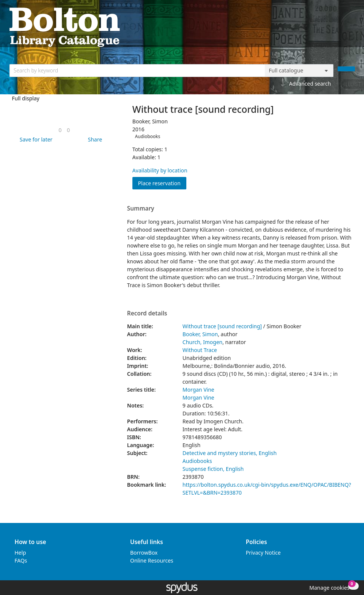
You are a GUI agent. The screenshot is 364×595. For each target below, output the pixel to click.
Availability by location (160, 170)
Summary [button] (141, 209)
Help (21, 553)
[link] (60, 130)
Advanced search (310, 84)
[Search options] (299, 71)
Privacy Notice (263, 553)
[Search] (346, 69)
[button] (35, 139)
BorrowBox (144, 553)
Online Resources (152, 560)
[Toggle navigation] (351, 27)
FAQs (21, 560)
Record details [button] (147, 314)
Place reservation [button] (162, 183)
